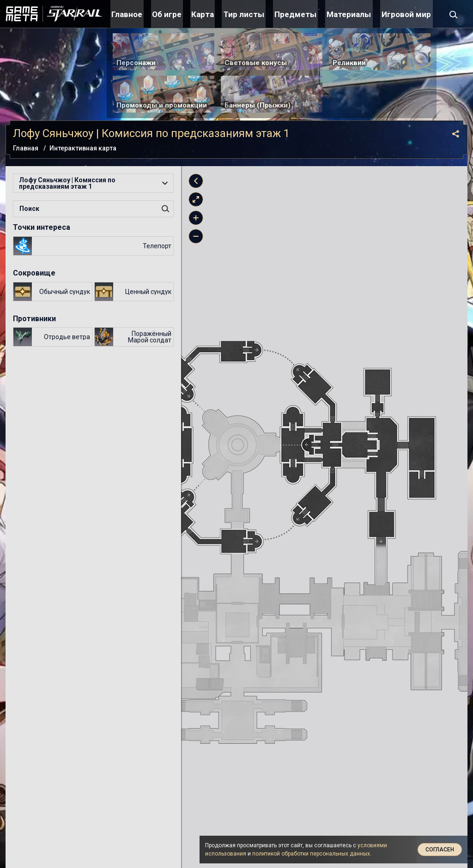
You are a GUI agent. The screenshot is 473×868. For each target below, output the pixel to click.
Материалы (349, 14)
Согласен (440, 850)
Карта (203, 14)
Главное (127, 14)
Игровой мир (406, 14)
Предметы (295, 14)
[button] (93, 183)
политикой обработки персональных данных (311, 854)
